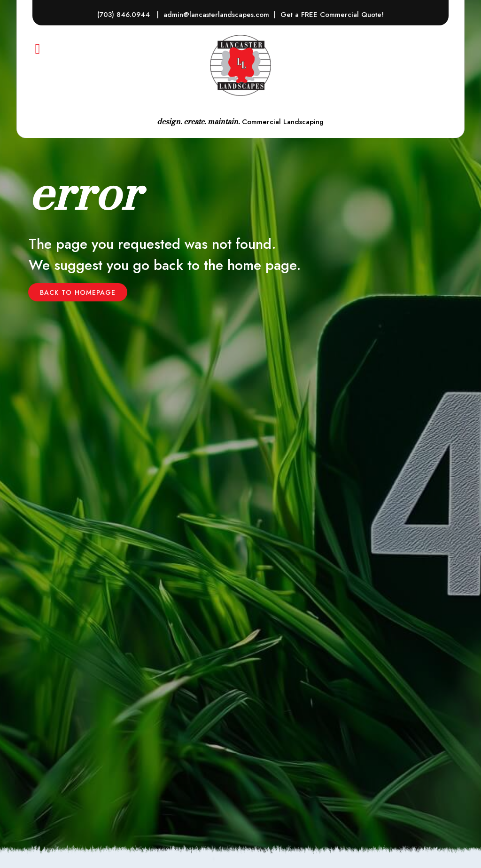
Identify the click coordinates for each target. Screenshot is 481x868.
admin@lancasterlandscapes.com (216, 15)
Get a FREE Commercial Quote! (332, 15)
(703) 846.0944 (125, 15)
